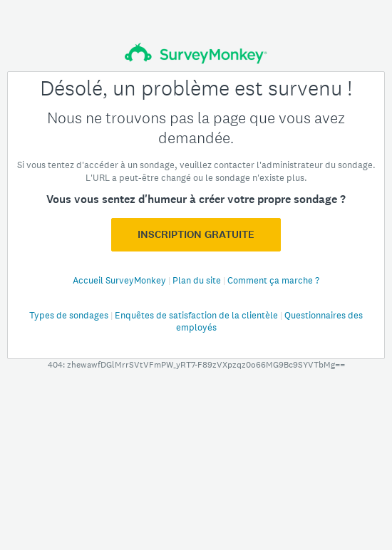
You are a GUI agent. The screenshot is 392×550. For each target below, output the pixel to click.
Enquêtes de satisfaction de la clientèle (197, 315)
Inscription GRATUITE (196, 234)
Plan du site (198, 280)
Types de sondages (70, 315)
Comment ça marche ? (273, 280)
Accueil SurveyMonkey (120, 280)
